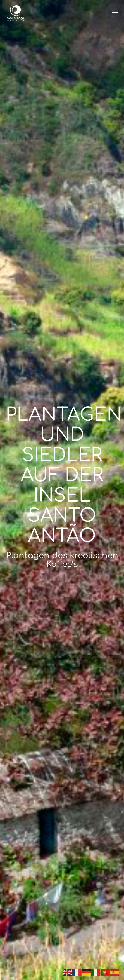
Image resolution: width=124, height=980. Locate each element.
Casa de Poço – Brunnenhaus (15, 13)
